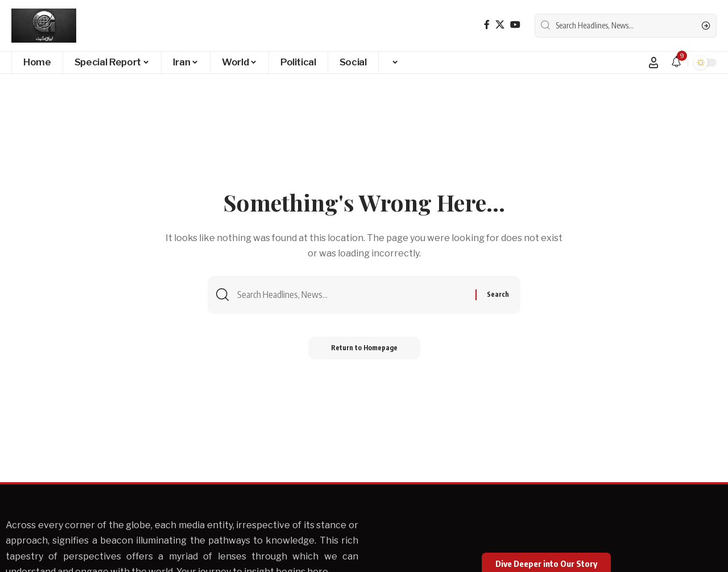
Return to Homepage (364, 348)
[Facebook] (487, 25)
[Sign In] (653, 63)
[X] (500, 25)
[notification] (676, 62)
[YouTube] (515, 25)
